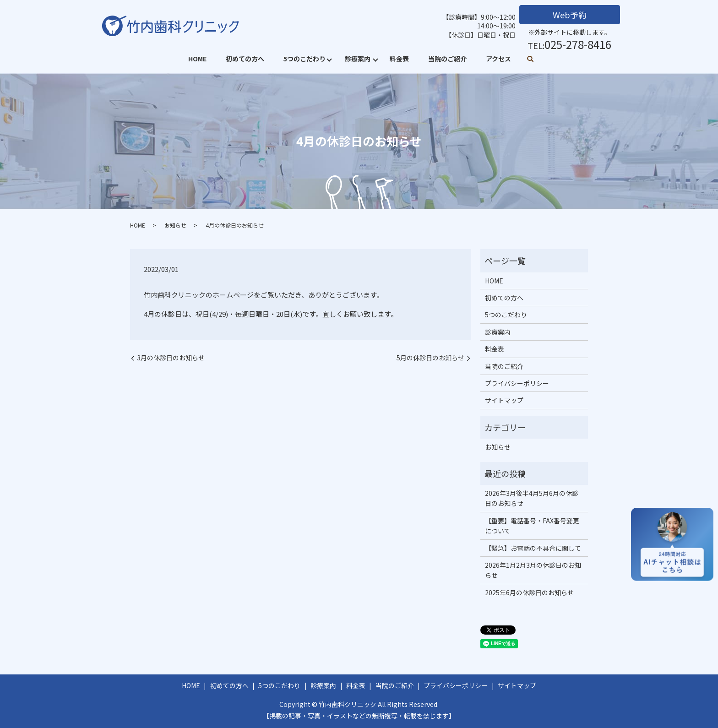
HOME (197, 59)
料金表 (399, 59)
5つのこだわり (305, 59)
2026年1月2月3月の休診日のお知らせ (533, 570)
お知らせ (175, 225)
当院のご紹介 (447, 59)
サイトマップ (504, 400)
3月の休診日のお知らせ (171, 358)
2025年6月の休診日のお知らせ (529, 592)
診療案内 (358, 59)
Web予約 (570, 15)
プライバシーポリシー (517, 383)
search (530, 60)
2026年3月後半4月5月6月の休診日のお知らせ (532, 498)
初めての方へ (245, 59)
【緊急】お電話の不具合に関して (533, 548)
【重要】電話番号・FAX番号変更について (532, 526)
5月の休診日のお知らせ (430, 358)
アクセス (498, 59)
